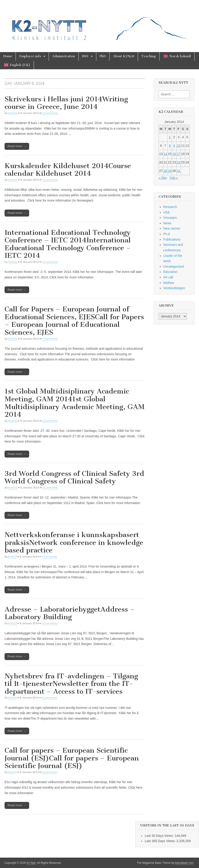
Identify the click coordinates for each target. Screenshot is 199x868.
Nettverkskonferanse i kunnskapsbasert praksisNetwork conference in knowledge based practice (74, 542)
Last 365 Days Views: (160, 841)
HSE (85, 56)
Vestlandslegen (174, 288)
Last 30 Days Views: (160, 836)
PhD (103, 56)
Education (170, 272)
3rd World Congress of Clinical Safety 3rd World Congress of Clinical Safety (74, 477)
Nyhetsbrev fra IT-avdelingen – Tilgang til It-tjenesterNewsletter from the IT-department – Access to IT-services (71, 684)
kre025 (12, 556)
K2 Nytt (31, 863)
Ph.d (167, 234)
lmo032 (13, 113)
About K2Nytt (124, 56)
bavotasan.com (184, 863)
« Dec (163, 178)
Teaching (149, 56)
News (167, 223)
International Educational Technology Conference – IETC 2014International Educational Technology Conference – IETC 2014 (68, 244)
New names (172, 228)
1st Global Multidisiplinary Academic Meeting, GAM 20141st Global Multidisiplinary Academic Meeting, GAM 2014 (75, 403)
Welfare (169, 283)
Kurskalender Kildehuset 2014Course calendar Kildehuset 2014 (68, 170)
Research (170, 207)
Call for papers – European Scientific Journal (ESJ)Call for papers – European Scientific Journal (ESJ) (72, 758)
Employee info (30, 56)
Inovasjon (170, 218)
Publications (172, 239)
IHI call (168, 277)
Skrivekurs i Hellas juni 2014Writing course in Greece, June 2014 (66, 103)
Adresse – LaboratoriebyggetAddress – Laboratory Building (70, 613)
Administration (64, 56)
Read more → (17, 146)
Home (8, 56)
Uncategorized (174, 266)
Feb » (174, 178)
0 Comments (50, 113)
